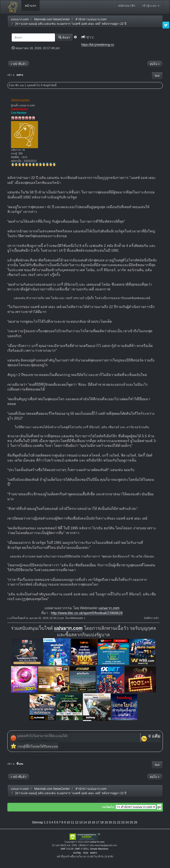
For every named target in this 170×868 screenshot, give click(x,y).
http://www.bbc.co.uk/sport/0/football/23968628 (87, 613)
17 (98, 822)
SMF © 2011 (82, 849)
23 (123, 822)
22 (119, 822)
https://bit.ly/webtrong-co (98, 45)
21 (114, 822)
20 (110, 822)
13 (81, 822)
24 (127, 822)
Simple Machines (99, 849)
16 (94, 822)
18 (102, 822)
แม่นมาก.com (109, 608)
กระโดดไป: (108, 807)
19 (106, 822)
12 (77, 822)
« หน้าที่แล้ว (19, 64)
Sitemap (37, 822)
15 (89, 822)
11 (73, 822)
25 (131, 822)
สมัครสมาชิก (127, 6)
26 (136, 822)
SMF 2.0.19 (67, 849)
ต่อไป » (155, 64)
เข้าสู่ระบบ (151, 6)
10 (68, 822)
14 (85, 822)
